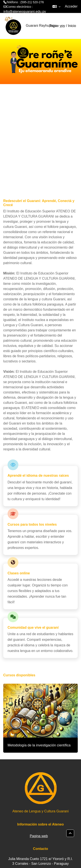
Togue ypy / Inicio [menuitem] (63, 26)
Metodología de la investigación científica (39, 745)
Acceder (71, 6)
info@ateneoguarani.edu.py (25, 12)
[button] (56, 6)
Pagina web (39, 836)
